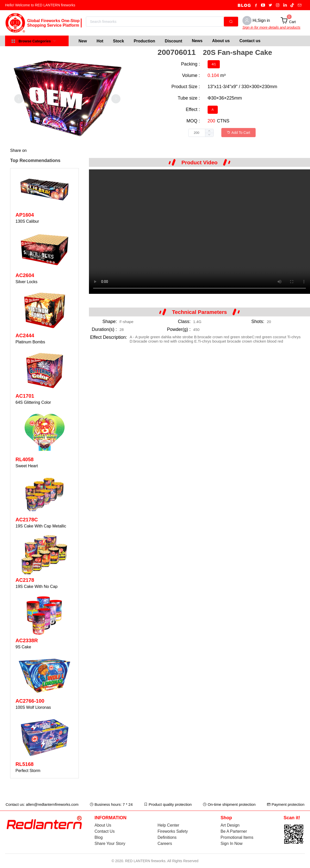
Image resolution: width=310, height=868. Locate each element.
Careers (165, 843)
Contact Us (105, 831)
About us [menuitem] (221, 41)
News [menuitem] (197, 41)
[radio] (214, 64)
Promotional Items (237, 837)
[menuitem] (83, 41)
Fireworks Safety (173, 831)
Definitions (167, 837)
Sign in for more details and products (271, 27)
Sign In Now (231, 843)
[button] (209, 135)
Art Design (230, 825)
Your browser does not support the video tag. (199, 232)
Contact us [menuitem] (250, 41)
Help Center (168, 825)
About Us (103, 825)
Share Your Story (110, 843)
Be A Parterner (234, 831)
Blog (99, 837)
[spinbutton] (201, 133)
